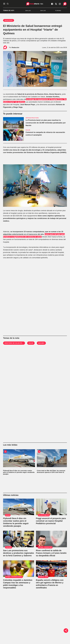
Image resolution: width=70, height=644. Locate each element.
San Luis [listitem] (34, 11)
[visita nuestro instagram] (60, 4)
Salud (31, 343)
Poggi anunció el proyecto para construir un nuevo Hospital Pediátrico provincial (51, 521)
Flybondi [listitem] (64, 11)
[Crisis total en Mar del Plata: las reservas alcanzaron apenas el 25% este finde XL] (53, 458)
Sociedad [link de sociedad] (23, 632)
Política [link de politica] (22, 628)
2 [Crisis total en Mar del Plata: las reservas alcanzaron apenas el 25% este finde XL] (39, 452)
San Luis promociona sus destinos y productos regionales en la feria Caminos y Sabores (19, 553)
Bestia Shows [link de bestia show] (24, 637)
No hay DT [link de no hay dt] (23, 641)
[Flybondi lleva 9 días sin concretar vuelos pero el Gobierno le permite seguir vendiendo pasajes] (19, 458)
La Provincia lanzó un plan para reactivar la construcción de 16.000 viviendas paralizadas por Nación (46, 123)
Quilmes (41, 343)
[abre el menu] (4, 4)
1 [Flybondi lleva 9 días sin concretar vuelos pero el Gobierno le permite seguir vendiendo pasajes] (5, 452)
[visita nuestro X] (56, 4)
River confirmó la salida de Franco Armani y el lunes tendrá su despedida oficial (51, 553)
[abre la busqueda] (8, 4)
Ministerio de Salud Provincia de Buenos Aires (22, 343)
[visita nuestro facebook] (52, 4)
